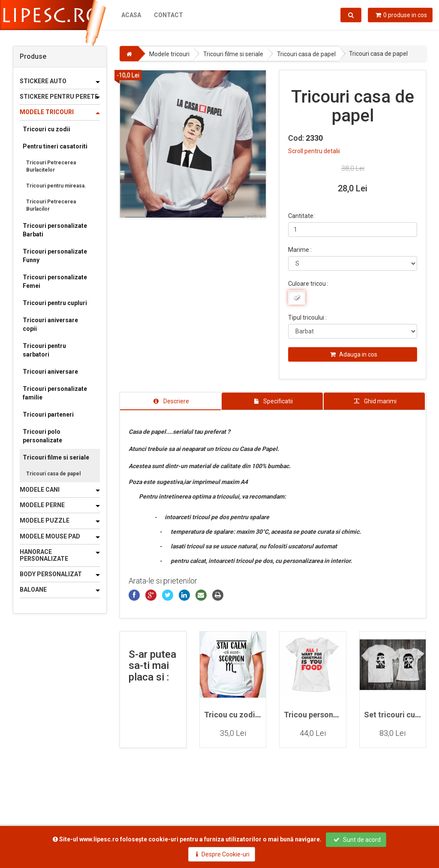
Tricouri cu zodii (47, 129)
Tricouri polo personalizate (42, 436)
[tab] (171, 401)
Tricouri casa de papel (53, 474)
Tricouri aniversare (50, 372)
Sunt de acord (357, 840)
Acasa (131, 15)
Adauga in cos (354, 354)
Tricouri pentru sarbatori (44, 350)
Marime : (300, 250)
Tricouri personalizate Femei (55, 281)
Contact (168, 15)
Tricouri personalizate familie (55, 393)
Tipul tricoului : (307, 318)
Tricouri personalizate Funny (55, 256)
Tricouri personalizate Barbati (55, 230)
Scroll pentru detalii (314, 151)
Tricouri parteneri (48, 414)
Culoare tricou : (308, 284)
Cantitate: (301, 216)
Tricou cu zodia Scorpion (249, 715)
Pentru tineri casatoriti (55, 146)
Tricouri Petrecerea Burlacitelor (51, 166)
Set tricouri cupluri (397, 715)
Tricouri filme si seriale (56, 457)
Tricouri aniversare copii (50, 324)
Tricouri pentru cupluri (55, 303)
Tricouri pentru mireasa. (56, 186)
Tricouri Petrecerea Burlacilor (51, 205)
